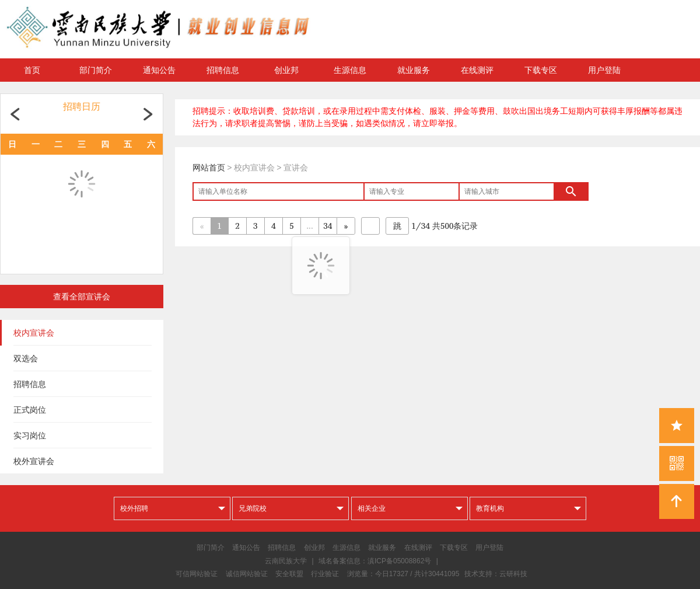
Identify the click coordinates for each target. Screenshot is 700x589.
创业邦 (286, 70)
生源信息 (350, 70)
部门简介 (96, 70)
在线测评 (477, 70)
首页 (32, 70)
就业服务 (414, 70)
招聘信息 (223, 70)
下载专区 (541, 70)
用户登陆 (604, 70)
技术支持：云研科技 (496, 574)
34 (328, 226)
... (309, 226)
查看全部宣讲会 (82, 297)
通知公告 (159, 70)
